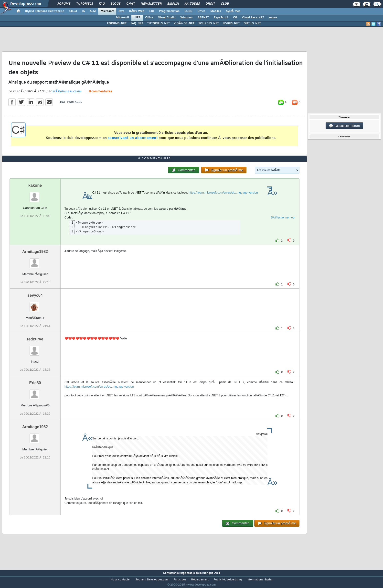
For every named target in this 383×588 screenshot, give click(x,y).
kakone (35, 185)
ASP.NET (203, 18)
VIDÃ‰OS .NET (184, 23)
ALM (93, 11)
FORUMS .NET (117, 23)
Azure (273, 18)
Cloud (73, 11)
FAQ (102, 4)
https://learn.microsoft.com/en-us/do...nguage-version (223, 193)
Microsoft (107, 11)
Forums (64, 4)
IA (83, 11)
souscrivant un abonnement (133, 138)
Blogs (116, 4)
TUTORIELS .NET (158, 23)
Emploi (173, 4)
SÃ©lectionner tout (283, 218)
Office (201, 11)
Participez (180, 580)
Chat (131, 4)
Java (121, 11)
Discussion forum (344, 126)
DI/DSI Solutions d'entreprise (45, 11)
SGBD (188, 11)
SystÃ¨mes (233, 11)
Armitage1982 (35, 252)
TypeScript (221, 18)
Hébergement (200, 580)
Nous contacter (121, 580)
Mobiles (216, 11)
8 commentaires (100, 92)
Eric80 (35, 383)
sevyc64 (35, 295)
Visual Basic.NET (253, 18)
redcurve (35, 339)
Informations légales (260, 580)
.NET (137, 18)
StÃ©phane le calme (67, 91)
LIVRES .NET (231, 23)
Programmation (169, 11)
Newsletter (151, 4)
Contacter (169, 573)
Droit (210, 4)
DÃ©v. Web (137, 11)
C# (235, 18)
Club (225, 4)
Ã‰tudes (192, 4)
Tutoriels (85, 4)
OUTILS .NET (252, 23)
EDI (152, 11)
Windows (186, 18)
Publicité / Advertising (228, 580)
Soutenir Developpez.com (152, 580)
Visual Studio (167, 18)
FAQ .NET (137, 23)
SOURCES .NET (209, 23)
